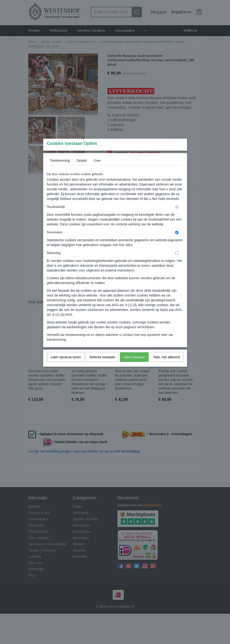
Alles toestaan (134, 366)
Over (97, 170)
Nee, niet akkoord (167, 366)
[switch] (177, 216)
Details (82, 170)
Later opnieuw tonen (66, 366)
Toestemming (60, 170)
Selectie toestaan (102, 366)
